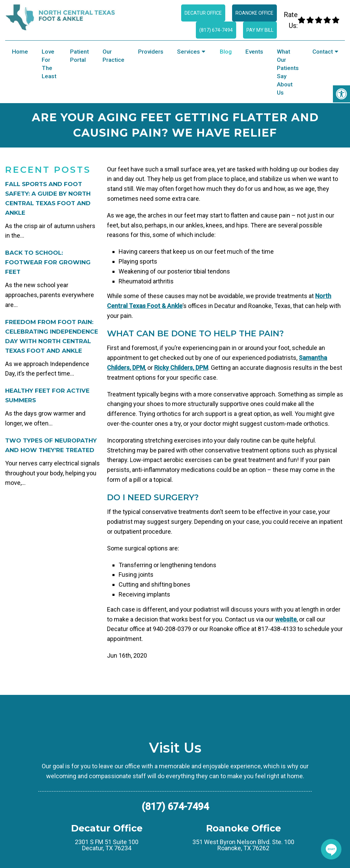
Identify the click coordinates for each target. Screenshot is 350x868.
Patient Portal (79, 56)
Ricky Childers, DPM (181, 368)
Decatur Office (203, 13)
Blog (226, 52)
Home (20, 52)
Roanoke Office (254, 13)
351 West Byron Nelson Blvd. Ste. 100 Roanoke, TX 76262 (243, 845)
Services (189, 52)
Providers (151, 52)
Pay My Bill (260, 30)
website (286, 619)
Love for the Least (49, 64)
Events (254, 52)
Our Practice (113, 56)
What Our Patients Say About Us (288, 72)
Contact (323, 52)
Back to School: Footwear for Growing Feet (48, 262)
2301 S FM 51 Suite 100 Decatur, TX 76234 (107, 845)
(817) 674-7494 (216, 30)
